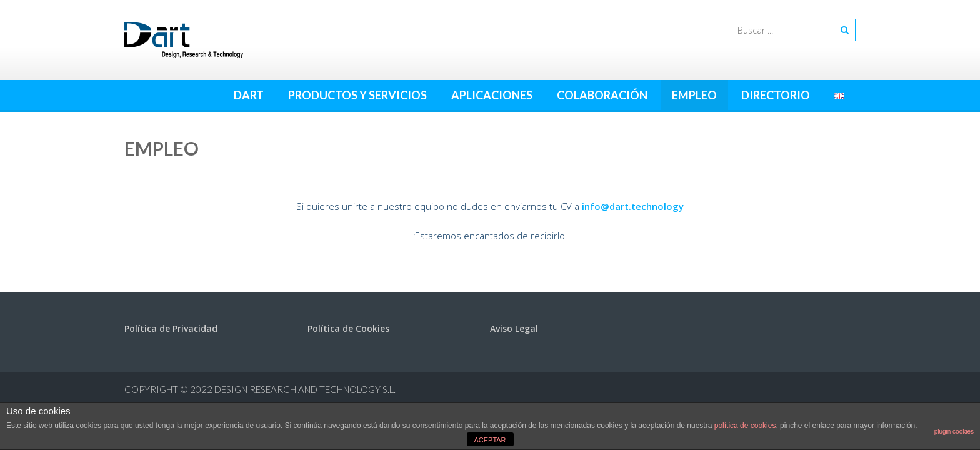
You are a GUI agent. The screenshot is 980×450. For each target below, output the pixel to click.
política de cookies (745, 426)
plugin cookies (954, 432)
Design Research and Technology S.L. (305, 389)
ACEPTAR (490, 440)
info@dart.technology (633, 206)
